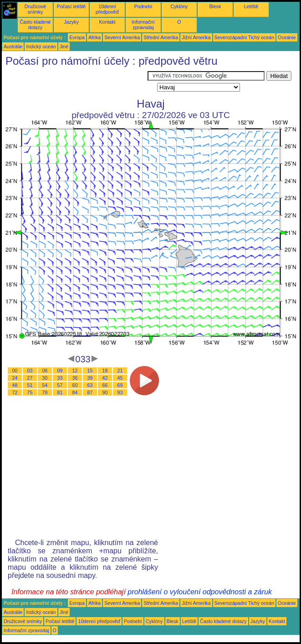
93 (120, 392)
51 (30, 385)
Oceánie (287, 37)
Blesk (215, 6)
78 (45, 392)
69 (120, 385)
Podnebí (143, 6)
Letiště (251, 6)
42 (105, 378)
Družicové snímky (35, 9)
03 (30, 371)
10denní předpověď (107, 9)
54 (45, 385)
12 (75, 371)
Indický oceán (41, 46)
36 (75, 378)
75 (30, 392)
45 (120, 378)
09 (60, 371)
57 (60, 385)
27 (30, 378)
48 (15, 385)
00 (15, 371)
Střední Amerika (161, 37)
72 (15, 392)
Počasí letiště (71, 6)
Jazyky (71, 22)
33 (60, 378)
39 (90, 378)
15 (90, 371)
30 (45, 378)
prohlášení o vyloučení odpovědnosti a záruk (200, 592)
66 (105, 385)
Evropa (77, 37)
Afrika (94, 37)
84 (75, 392)
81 (60, 392)
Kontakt (107, 22)
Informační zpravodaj (143, 25)
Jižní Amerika (196, 37)
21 (120, 371)
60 (75, 385)
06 (45, 371)
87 (90, 392)
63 (90, 385)
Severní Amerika (122, 37)
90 (105, 392)
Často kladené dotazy (35, 25)
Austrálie (13, 46)
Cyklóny (179, 6)
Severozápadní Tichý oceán (245, 37)
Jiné (64, 46)
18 (105, 371)
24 (15, 378)
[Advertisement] (75, 82)
